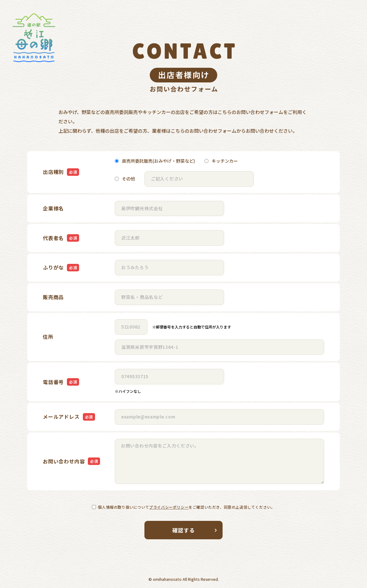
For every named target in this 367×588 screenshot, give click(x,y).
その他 (125, 179)
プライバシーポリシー (169, 507)
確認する (195, 530)
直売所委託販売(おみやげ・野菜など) (155, 161)
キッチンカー (221, 161)
